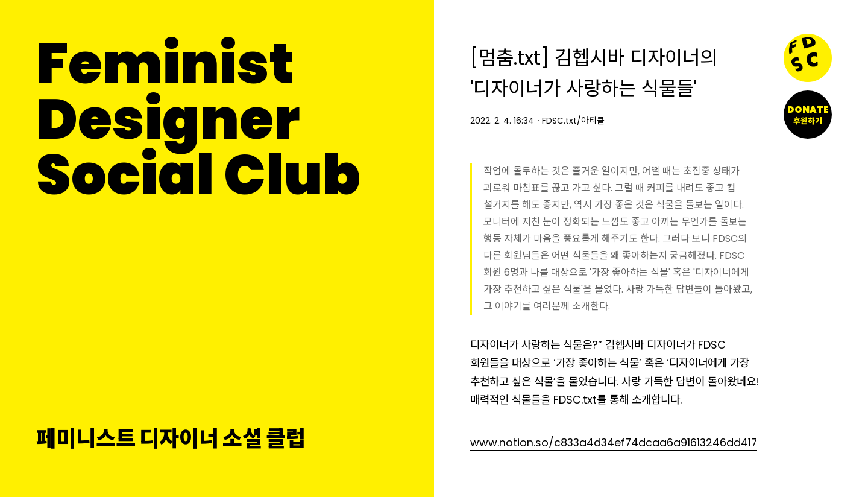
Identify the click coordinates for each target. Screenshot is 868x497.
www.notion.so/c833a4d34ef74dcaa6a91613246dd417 (614, 442)
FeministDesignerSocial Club (198, 119)
